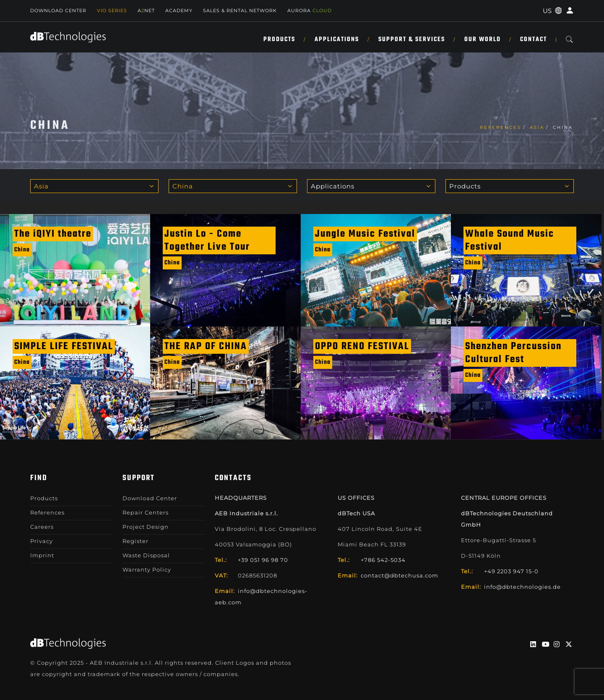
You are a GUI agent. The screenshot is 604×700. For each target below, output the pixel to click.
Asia (537, 127)
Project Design (146, 527)
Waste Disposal (146, 555)
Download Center (58, 10)
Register (135, 541)
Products (279, 39)
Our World (483, 39)
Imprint (42, 555)
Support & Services (412, 39)
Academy (179, 10)
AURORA (310, 10)
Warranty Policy (147, 569)
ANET (146, 10)
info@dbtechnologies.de (522, 587)
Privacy (42, 541)
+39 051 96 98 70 (263, 560)
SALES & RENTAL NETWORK (240, 10)
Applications (337, 39)
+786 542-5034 (383, 560)
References (501, 127)
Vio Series (112, 10)
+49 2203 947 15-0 (511, 571)
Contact (534, 39)
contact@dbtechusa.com (400, 575)
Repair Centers (146, 512)
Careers (42, 527)
